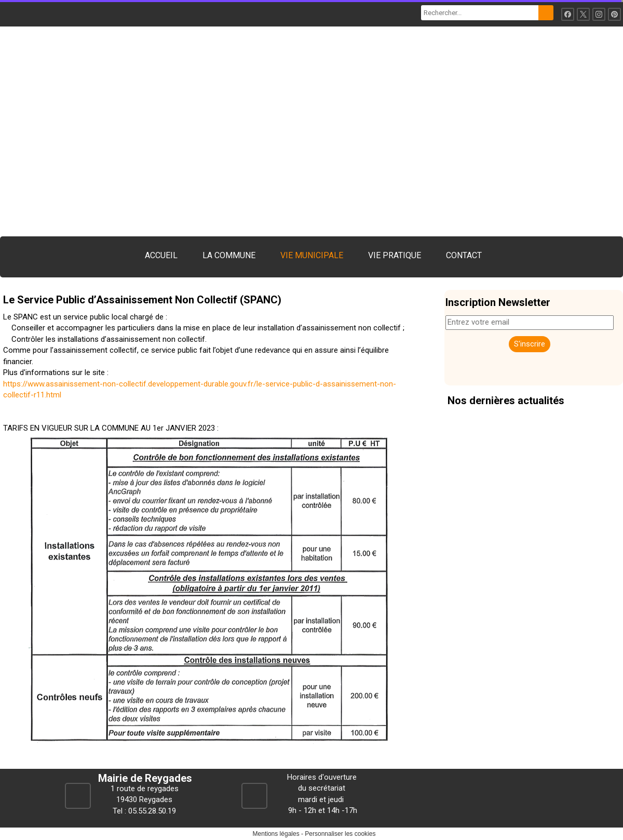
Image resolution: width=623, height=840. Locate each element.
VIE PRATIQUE (395, 255)
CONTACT (464, 255)
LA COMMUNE (229, 255)
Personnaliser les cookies (340, 834)
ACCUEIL (161, 255)
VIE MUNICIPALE (312, 255)
